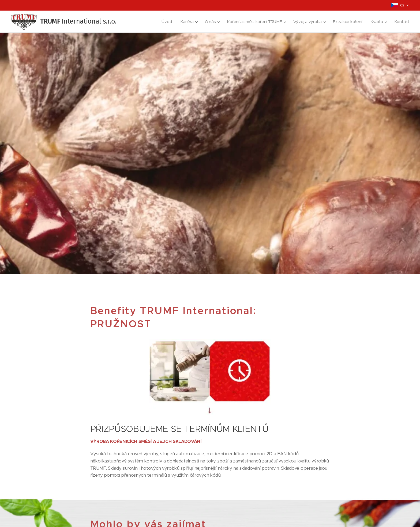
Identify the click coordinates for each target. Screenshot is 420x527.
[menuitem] (163, 22)
